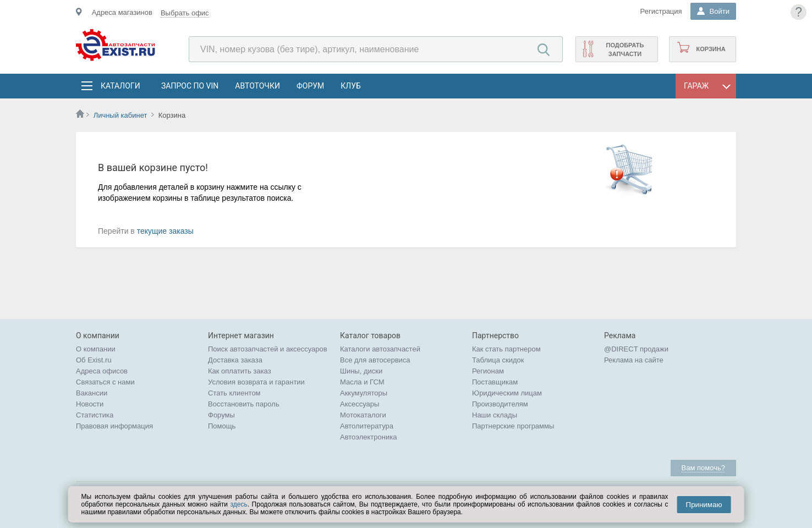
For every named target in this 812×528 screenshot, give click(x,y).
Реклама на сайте (634, 360)
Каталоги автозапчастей (380, 349)
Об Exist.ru (94, 360)
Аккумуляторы (364, 393)
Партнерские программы (513, 426)
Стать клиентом (234, 393)
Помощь (222, 426)
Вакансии (92, 393)
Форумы (221, 415)
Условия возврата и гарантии (256, 382)
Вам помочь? (703, 468)
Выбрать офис (185, 13)
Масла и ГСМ (362, 382)
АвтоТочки (257, 86)
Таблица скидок (498, 360)
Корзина (710, 49)
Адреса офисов (102, 371)
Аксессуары (360, 404)
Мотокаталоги (363, 415)
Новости (90, 404)
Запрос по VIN (190, 86)
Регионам (488, 371)
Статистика (95, 415)
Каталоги (120, 86)
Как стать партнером (506, 349)
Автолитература (367, 426)
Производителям (500, 404)
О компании (96, 349)
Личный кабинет (120, 115)
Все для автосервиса (375, 360)
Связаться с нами (105, 382)
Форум (310, 86)
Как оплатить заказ (240, 371)
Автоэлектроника (368, 437)
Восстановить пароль (244, 404)
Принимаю (704, 505)
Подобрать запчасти (625, 50)
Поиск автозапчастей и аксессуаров (268, 349)
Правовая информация (114, 426)
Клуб (351, 86)
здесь (238, 504)
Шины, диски (361, 371)
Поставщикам (495, 382)
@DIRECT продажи (636, 349)
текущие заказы (165, 231)
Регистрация (661, 11)
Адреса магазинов (122, 12)
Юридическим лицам (507, 393)
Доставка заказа (235, 360)
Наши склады (495, 415)
